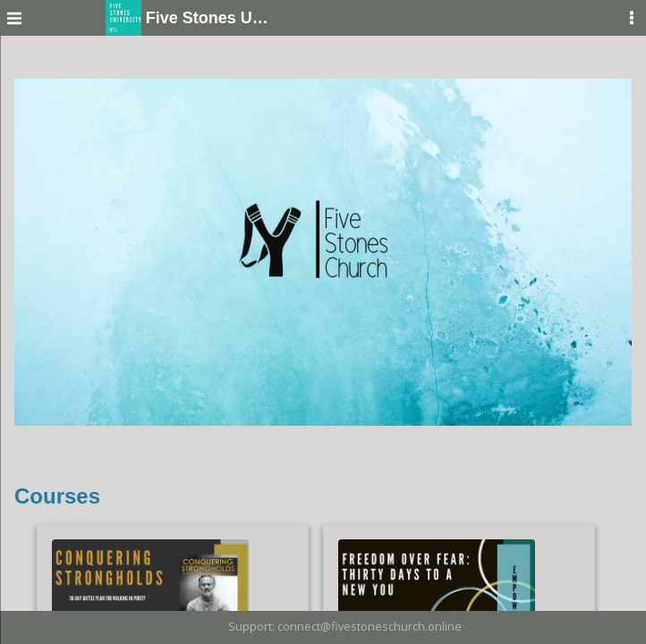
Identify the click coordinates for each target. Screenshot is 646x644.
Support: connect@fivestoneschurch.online (345, 626)
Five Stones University (191, 18)
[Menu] (14, 18)
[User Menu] (632, 18)
